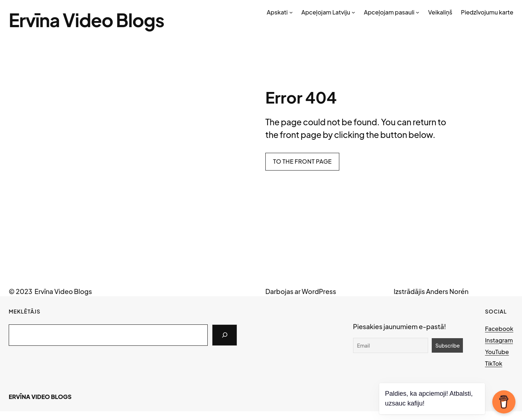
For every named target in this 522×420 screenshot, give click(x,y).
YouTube (497, 352)
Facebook (499, 329)
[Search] (225, 335)
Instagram (499, 340)
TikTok (494, 363)
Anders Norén (447, 291)
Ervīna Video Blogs (86, 20)
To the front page (302, 161)
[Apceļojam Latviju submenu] (353, 12)
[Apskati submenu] (291, 12)
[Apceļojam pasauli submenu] (418, 12)
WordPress (319, 291)
